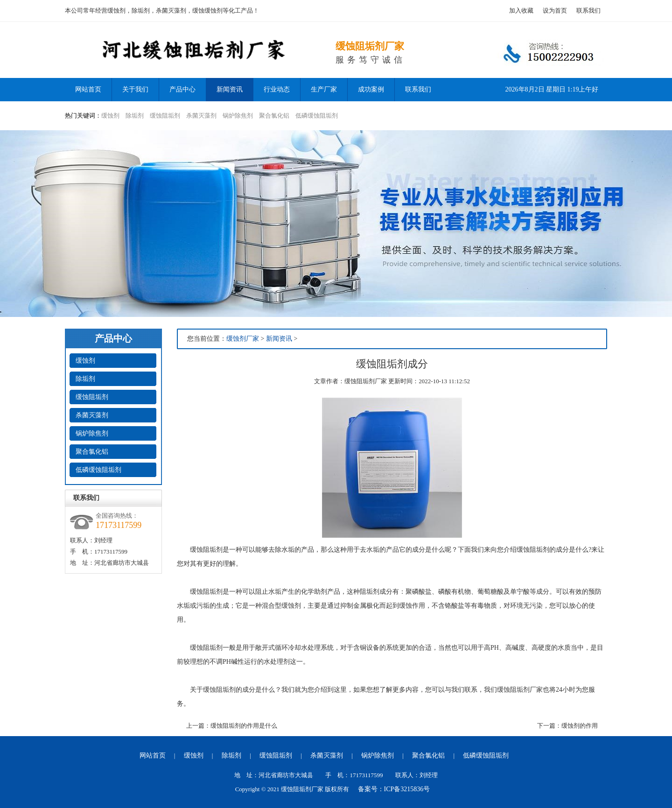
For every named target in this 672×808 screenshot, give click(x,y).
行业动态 (277, 89)
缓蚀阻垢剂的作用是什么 (244, 726)
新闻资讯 (230, 89)
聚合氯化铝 (274, 116)
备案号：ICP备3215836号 (394, 789)
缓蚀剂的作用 (580, 726)
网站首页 (153, 755)
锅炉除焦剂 (238, 116)
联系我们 (588, 11)
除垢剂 (135, 116)
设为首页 (555, 11)
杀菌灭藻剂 (201, 116)
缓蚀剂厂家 (243, 339)
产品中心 (182, 89)
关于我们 (135, 89)
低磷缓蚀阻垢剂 (317, 116)
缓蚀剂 (110, 116)
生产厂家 (324, 89)
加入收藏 (521, 11)
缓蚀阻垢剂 (165, 116)
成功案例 (371, 89)
